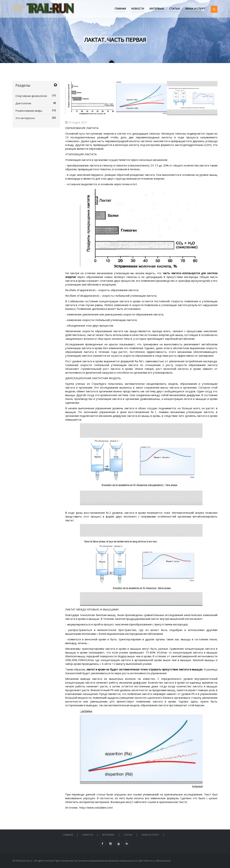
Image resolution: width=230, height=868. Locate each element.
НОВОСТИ (138, 9)
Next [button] (211, 100)
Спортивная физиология (36, 96)
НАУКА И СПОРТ (195, 9)
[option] (91, 98)
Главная (120, 9)
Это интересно (36, 118)
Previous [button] (72, 100)
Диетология (36, 103)
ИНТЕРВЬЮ (157, 9)
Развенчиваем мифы (36, 111)
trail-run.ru (27, 861)
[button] (214, 6)
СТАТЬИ (175, 9)
